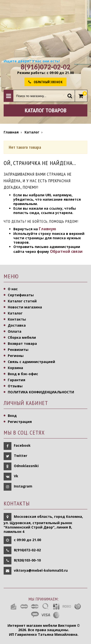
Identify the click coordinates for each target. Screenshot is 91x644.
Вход (12, 416)
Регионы (16, 356)
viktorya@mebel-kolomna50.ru (41, 570)
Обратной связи (66, 252)
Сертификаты (21, 295)
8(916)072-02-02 (27, 550)
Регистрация (20, 422)
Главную (47, 229)
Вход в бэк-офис (23, 374)
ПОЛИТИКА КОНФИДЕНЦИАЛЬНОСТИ (41, 392)
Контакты (17, 319)
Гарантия (17, 380)
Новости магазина (25, 307)
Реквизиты (18, 350)
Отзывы (15, 386)
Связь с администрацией (31, 362)
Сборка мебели (22, 337)
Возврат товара (22, 343)
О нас (13, 289)
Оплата (15, 331)
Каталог (15, 313)
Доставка (17, 325)
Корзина (15, 368)
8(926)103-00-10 (27, 560)
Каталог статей (22, 301)
